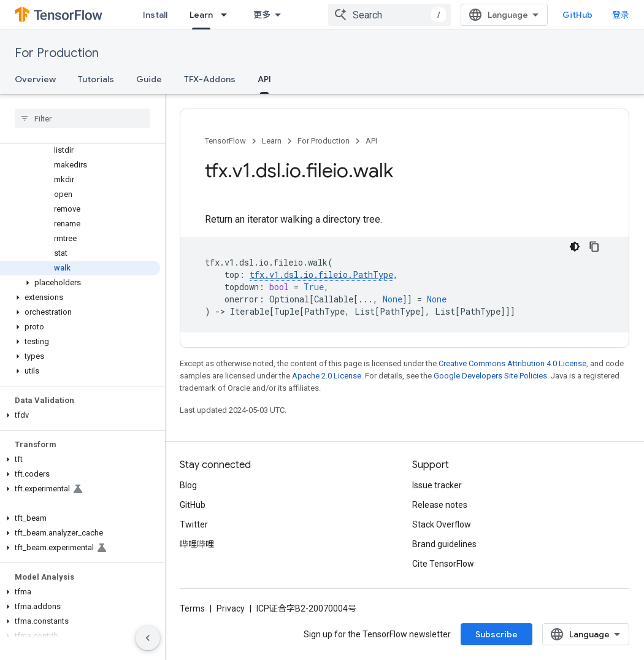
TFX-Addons (210, 79)
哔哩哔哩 (197, 544)
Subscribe (496, 634)
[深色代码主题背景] (575, 247)
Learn (272, 141)
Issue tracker (437, 485)
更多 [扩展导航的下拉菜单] (262, 15)
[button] (80, 283)
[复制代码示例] (594, 247)
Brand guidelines (444, 544)
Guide (149, 79)
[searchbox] (82, 118)
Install (155, 15)
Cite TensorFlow (443, 564)
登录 (621, 15)
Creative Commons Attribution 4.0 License (512, 363)
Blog (188, 485)
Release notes (440, 505)
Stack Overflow (442, 524)
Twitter (194, 524)
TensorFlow (225, 141)
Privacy (231, 608)
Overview (35, 79)
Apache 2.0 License (327, 376)
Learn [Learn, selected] (201, 15)
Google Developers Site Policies (490, 376)
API (371, 141)
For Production (57, 53)
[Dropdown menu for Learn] (228, 15)
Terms (192, 608)
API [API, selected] (264, 79)
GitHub (577, 15)
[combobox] (389, 15)
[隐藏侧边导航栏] (148, 638)
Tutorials (96, 79)
